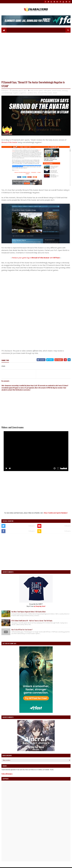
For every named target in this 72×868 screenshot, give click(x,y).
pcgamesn (23, 93)
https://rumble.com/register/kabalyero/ (56, 513)
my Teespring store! (39, 606)
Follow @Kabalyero (7, 774)
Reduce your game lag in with (36, 258)
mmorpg (65, 90)
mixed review (56, 90)
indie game (47, 90)
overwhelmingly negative (10, 93)
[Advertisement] (36, 332)
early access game (36, 90)
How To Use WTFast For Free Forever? (22, 630)
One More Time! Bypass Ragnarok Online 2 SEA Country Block (28, 612)
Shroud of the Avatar (9, 142)
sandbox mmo (32, 93)
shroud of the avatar (45, 93)
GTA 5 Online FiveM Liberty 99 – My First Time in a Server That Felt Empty (32, 621)
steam (55, 93)
